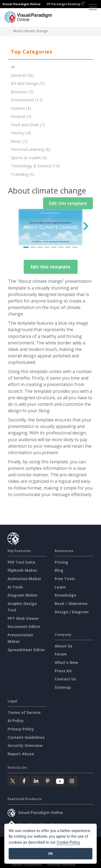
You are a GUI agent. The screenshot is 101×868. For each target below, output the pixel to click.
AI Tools (15, 587)
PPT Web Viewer (23, 618)
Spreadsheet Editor (26, 650)
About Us (64, 646)
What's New (66, 662)
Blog (59, 570)
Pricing (61, 562)
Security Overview (25, 745)
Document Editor (24, 626)
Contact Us (65, 679)
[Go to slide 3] (40, 247)
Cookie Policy (68, 842)
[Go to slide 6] (61, 247)
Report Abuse (21, 754)
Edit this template (50, 267)
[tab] (50, 52)
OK (50, 854)
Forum (61, 654)
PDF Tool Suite (21, 562)
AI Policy (16, 721)
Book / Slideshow (71, 603)
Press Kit (63, 671)
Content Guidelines (26, 737)
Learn (60, 587)
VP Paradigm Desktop (65, 4)
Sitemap (63, 687)
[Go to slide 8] (75, 247)
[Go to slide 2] (33, 247)
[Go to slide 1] (26, 247)
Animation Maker (24, 579)
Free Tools (65, 579)
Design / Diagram (72, 612)
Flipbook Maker (22, 570)
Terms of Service (24, 712)
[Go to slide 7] (68, 247)
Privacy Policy (21, 729)
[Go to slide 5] (54, 247)
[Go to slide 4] (47, 247)
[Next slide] (85, 227)
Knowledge (65, 595)
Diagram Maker (23, 595)
